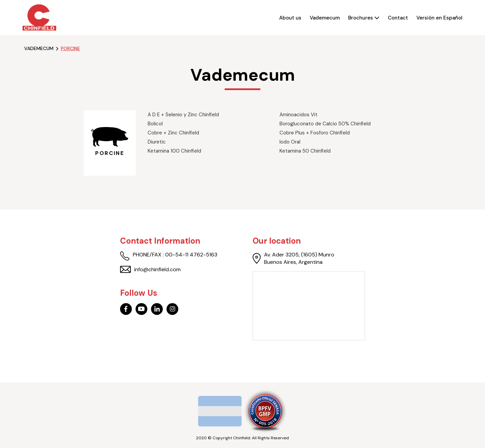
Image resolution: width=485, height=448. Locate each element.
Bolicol (155, 124)
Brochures (364, 18)
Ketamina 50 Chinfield (305, 151)
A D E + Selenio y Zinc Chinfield (183, 115)
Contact (398, 18)
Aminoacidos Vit (299, 115)
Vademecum (325, 18)
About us (290, 18)
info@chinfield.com (150, 270)
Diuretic (157, 142)
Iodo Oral (290, 142)
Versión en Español (439, 18)
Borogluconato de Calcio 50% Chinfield (325, 124)
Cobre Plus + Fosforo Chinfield (315, 133)
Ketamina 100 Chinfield (174, 151)
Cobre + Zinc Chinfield (173, 133)
